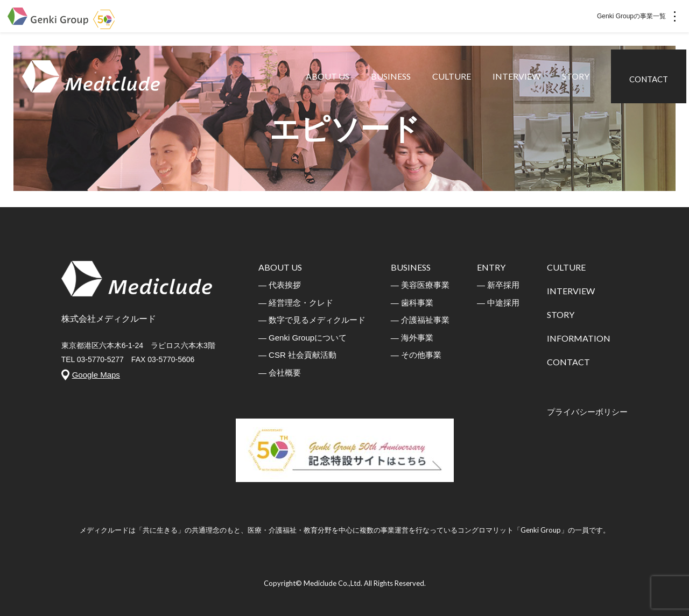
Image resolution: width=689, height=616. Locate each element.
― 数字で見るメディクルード (312, 320)
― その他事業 (416, 355)
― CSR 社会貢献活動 (297, 355)
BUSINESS (393, 86)
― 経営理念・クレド (296, 303)
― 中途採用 (498, 303)
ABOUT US (330, 86)
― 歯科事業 (412, 303)
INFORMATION (579, 338)
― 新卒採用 (498, 285)
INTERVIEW (519, 86)
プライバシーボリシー (587, 412)
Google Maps (96, 375)
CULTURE (454, 86)
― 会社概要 (280, 373)
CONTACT (651, 85)
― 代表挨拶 (280, 285)
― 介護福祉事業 (420, 320)
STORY (578, 86)
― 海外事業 (412, 338)
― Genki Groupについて (303, 338)
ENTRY (491, 267)
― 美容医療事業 (420, 285)
